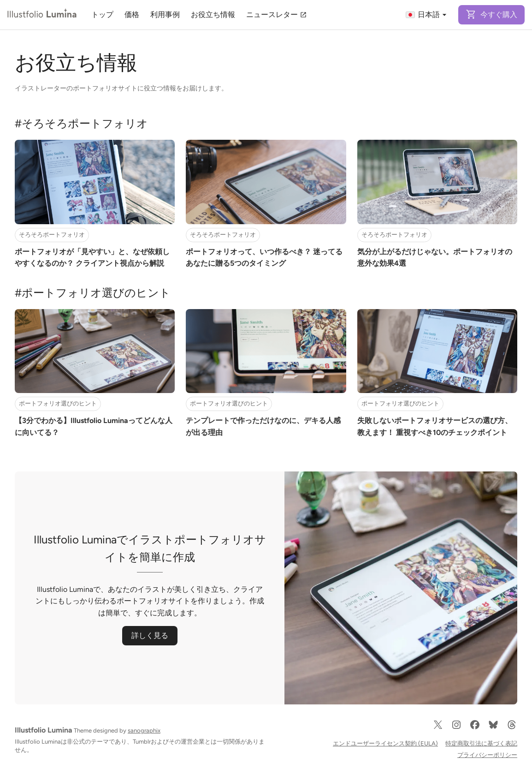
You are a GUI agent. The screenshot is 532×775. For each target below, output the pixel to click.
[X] (438, 728)
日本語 (427, 15)
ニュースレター (277, 15)
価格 (132, 15)
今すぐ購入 (491, 14)
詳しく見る (150, 635)
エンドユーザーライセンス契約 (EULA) (385, 743)
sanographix (144, 730)
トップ (102, 15)
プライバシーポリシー (487, 755)
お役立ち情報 (213, 15)
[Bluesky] (493, 728)
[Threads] (512, 728)
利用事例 (165, 15)
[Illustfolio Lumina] (42, 15)
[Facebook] (475, 728)
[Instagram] (456, 728)
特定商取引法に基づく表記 (481, 743)
